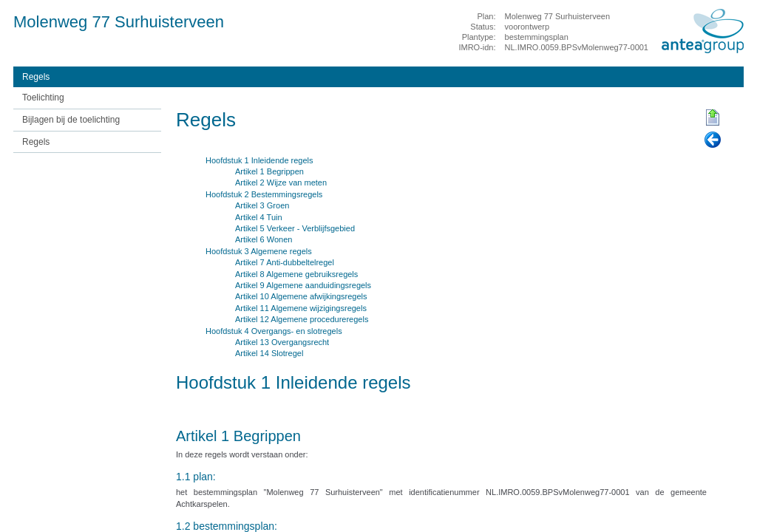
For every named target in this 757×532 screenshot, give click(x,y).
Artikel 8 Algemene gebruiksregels (296, 274)
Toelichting (43, 98)
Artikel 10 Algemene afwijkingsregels (301, 296)
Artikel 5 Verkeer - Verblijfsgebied (295, 228)
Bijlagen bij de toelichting (71, 120)
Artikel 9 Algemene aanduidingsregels (303, 285)
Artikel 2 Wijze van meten (281, 183)
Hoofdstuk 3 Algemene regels (259, 251)
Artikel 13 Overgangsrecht (282, 342)
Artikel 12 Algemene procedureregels (302, 319)
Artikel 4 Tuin (259, 217)
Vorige (713, 140)
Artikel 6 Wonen (264, 239)
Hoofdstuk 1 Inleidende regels (259, 160)
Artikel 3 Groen (262, 205)
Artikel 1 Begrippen (269, 171)
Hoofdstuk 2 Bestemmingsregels (264, 194)
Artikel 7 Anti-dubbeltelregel (285, 262)
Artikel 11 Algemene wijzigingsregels (301, 308)
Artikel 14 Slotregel (269, 353)
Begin (713, 118)
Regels (36, 77)
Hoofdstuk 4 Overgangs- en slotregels (274, 331)
